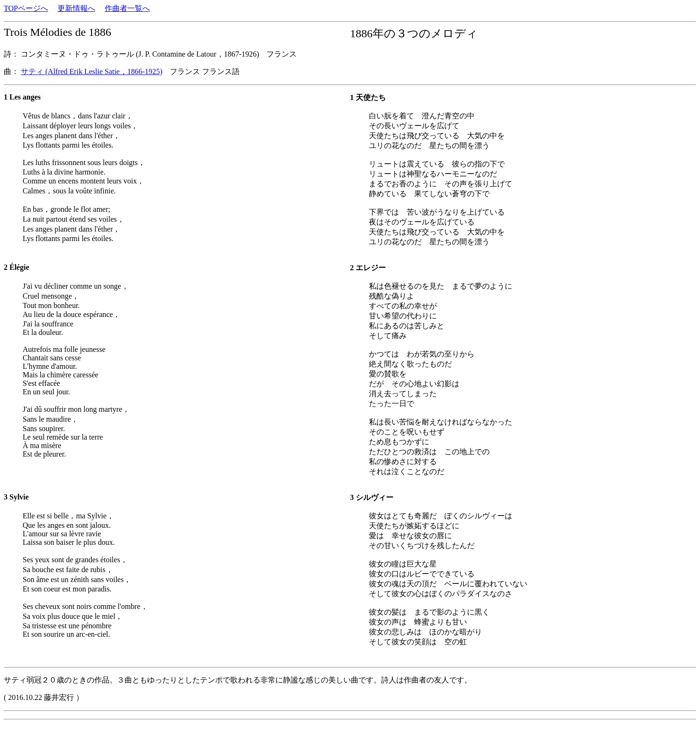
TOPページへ (26, 8)
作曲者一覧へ (127, 8)
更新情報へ (76, 8)
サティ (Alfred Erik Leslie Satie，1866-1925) (92, 71)
